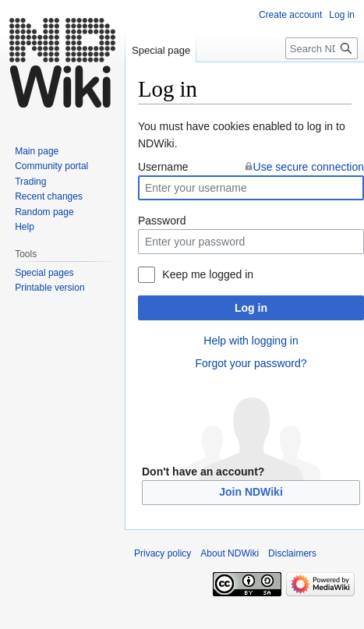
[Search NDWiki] (322, 48)
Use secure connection (309, 167)
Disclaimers (292, 553)
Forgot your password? (251, 363)
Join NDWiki (251, 492)
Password (162, 221)
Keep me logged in (208, 274)
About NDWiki (230, 553)
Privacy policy (163, 553)
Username (163, 167)
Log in (251, 308)
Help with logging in (251, 341)
